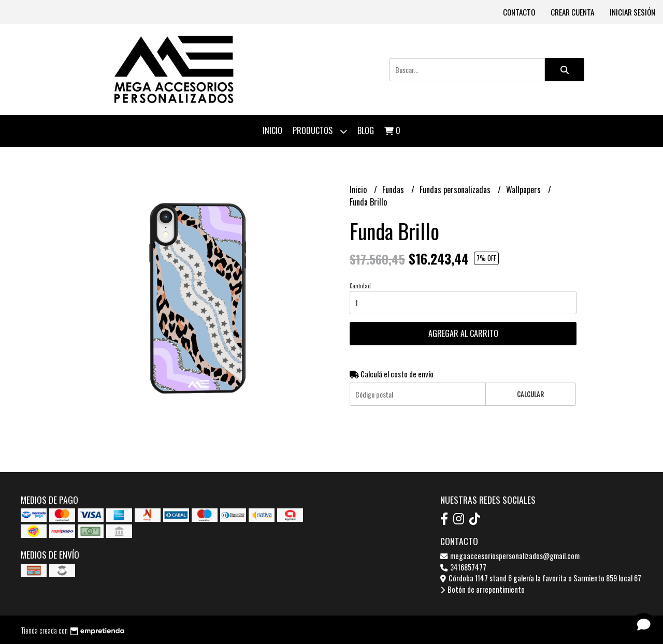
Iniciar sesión (632, 12)
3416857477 (463, 567)
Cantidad (360, 286)
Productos (320, 131)
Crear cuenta (572, 12)
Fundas (394, 189)
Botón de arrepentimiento (482, 589)
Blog (366, 130)
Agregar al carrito (463, 333)
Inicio (272, 130)
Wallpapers (524, 189)
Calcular (530, 394)
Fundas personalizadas (456, 189)
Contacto (519, 12)
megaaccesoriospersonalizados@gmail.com (510, 556)
